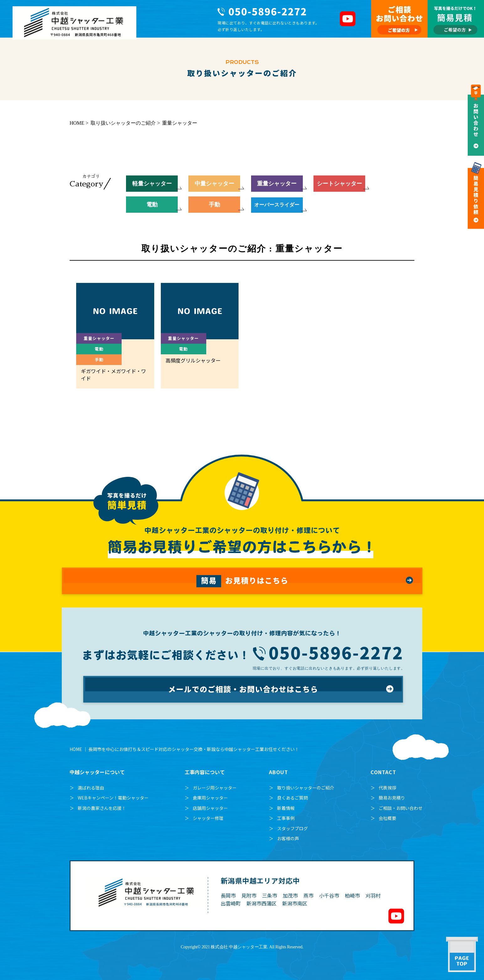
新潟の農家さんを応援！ (102, 808)
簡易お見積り (392, 798)
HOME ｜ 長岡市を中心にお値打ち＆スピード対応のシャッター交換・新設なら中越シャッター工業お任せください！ (184, 749)
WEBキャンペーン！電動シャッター (113, 798)
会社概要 (387, 818)
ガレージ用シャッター (215, 788)
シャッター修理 (208, 818)
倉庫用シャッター (210, 798)
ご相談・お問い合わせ (401, 808)
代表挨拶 (387, 788)
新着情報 (286, 808)
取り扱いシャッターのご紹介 (306, 788)
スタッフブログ (292, 828)
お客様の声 (288, 838)
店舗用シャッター (210, 808)
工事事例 (286, 818)
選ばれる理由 (91, 788)
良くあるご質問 (292, 798)
